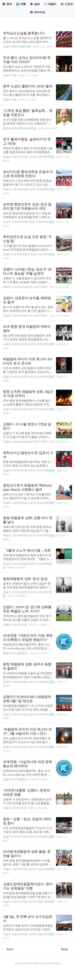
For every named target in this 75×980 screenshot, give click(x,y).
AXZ (36, 963)
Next (66, 949)
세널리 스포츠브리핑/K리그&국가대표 (25, 287)
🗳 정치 (7, 4)
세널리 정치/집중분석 (15, 653)
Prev (8, 949)
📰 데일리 (50, 4)
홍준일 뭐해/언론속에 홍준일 (20, 128)
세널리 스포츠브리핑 (15, 625)
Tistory (56, 963)
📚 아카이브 (37, 12)
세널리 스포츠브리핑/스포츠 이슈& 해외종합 (29, 157)
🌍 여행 (21, 4)
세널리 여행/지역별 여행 (17, 46)
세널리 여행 (10, 75)
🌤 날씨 (35, 4)
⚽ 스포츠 (67, 4)
